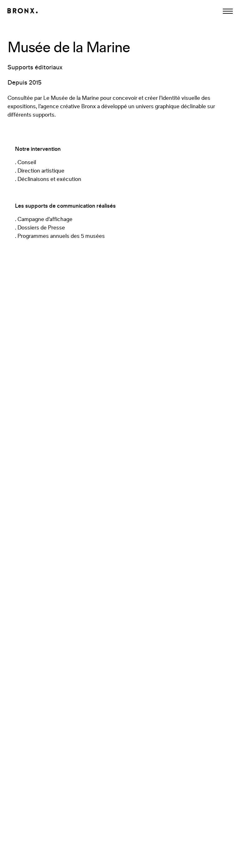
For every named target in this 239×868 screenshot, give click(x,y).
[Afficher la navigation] (228, 11)
